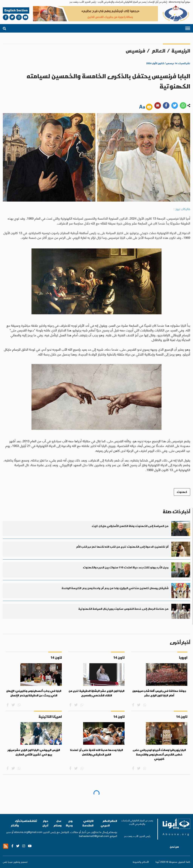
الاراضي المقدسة (88, 823)
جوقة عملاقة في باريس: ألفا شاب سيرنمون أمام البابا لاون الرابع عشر (159, 693)
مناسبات (24, 821)
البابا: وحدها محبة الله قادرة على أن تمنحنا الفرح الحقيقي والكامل (96, 752)
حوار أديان (45, 823)
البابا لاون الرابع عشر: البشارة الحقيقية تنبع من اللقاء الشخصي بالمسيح (96, 693)
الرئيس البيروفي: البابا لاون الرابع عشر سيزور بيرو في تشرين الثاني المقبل (34, 752)
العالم (158, 51)
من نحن (174, 847)
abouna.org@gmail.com (28, 832)
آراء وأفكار (15, 823)
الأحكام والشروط (141, 862)
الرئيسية (181, 51)
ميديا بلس (8, 862)
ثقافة (33, 821)
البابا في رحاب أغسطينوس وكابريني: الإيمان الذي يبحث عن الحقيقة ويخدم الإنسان (34, 693)
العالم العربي (105, 823)
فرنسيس (135, 51)
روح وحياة (69, 823)
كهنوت (182, 492)
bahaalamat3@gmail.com (94, 836)
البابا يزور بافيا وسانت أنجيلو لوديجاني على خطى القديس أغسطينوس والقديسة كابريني (159, 754)
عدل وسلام (57, 823)
